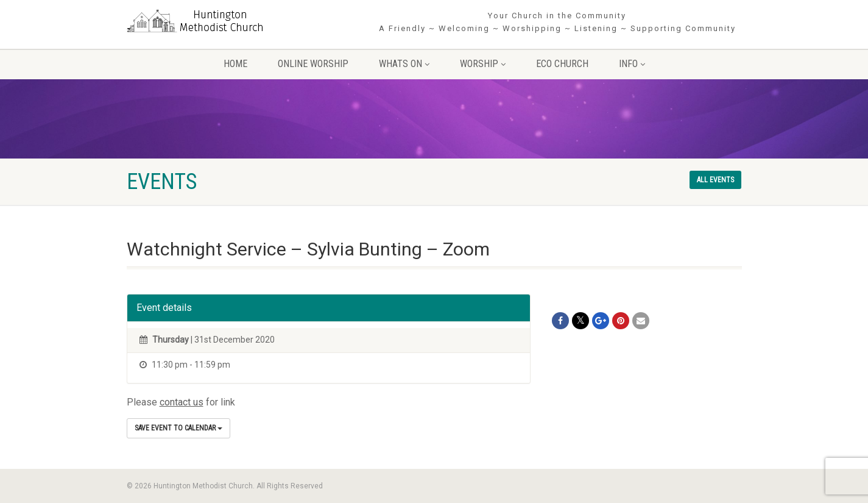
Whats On (404, 64)
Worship (483, 64)
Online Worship (313, 64)
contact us (182, 402)
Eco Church (562, 64)
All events (715, 180)
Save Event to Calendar (178, 428)
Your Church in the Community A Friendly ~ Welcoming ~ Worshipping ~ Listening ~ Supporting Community (557, 22)
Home (235, 64)
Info (632, 64)
